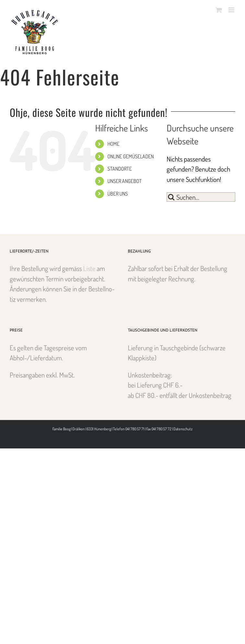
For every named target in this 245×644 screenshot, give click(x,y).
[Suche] (171, 197)
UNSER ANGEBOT (125, 181)
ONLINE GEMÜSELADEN (131, 156)
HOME (113, 144)
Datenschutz (183, 429)
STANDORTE (120, 169)
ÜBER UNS (118, 194)
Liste (89, 268)
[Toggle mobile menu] (232, 10)
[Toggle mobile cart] (219, 10)
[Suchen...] (201, 197)
